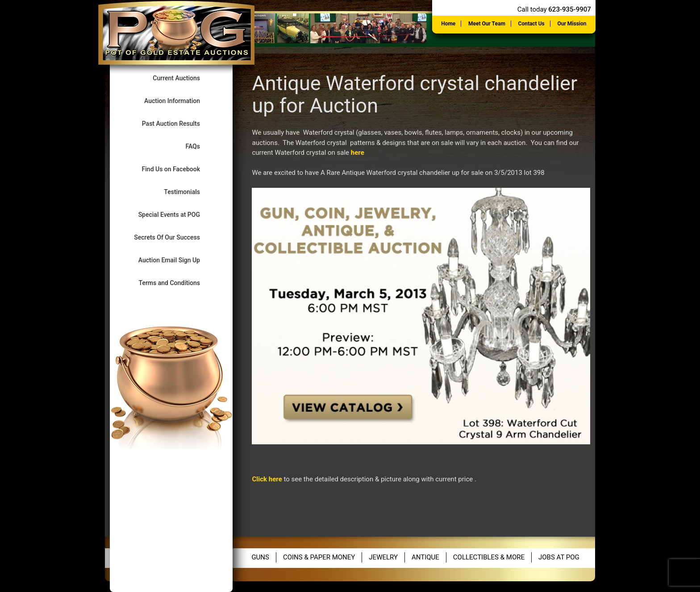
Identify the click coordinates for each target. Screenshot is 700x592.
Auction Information (180, 101)
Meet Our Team (487, 24)
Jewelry (383, 557)
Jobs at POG (559, 557)
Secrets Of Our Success (174, 237)
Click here (267, 479)
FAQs (200, 146)
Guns (260, 557)
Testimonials (189, 192)
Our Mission (572, 24)
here (358, 153)
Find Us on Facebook (179, 169)
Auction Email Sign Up (177, 260)
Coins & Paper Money (319, 557)
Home (448, 24)
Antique (425, 557)
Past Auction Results (179, 123)
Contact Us (531, 24)
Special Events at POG (177, 214)
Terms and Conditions (177, 283)
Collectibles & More (489, 557)
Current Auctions (184, 78)
